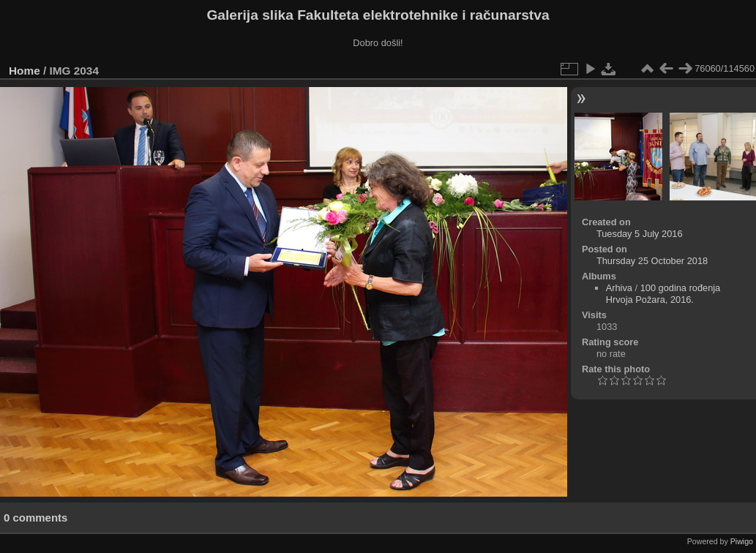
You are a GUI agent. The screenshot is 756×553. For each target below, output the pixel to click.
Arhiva (619, 288)
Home (25, 71)
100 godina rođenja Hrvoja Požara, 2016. (663, 294)
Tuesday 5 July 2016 (640, 234)
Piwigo (742, 541)
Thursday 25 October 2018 (652, 261)
